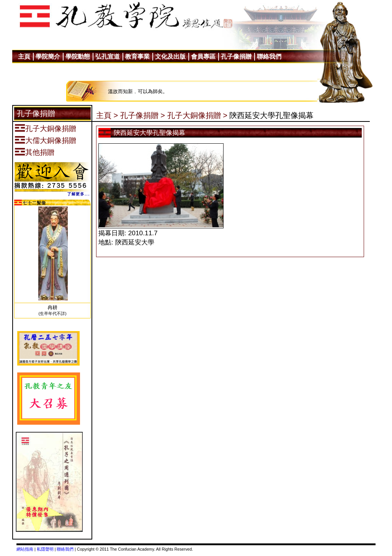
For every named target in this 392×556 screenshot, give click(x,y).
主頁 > (107, 115)
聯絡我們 (65, 549)
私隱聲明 (45, 549)
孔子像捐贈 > (143, 115)
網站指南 (25, 549)
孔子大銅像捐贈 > (197, 115)
